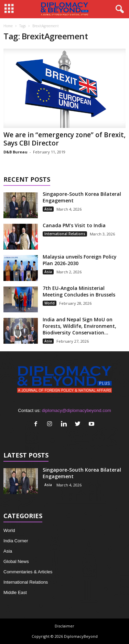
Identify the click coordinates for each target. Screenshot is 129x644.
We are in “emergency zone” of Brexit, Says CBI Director (64, 139)
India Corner (16, 541)
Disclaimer (64, 626)
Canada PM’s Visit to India (74, 225)
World (50, 303)
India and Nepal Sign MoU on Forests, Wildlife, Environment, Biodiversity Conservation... (79, 326)
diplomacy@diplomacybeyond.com (77, 410)
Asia (48, 209)
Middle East (15, 592)
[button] (118, 9)
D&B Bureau (15, 152)
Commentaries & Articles (28, 572)
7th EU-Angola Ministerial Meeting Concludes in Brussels (79, 291)
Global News (16, 561)
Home (8, 26)
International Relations (65, 234)
